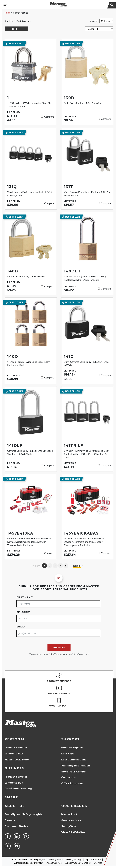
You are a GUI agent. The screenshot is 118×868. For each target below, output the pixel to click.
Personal (15, 739)
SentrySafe (69, 826)
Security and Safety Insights (23, 814)
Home (8, 13)
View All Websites (73, 832)
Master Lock (69, 814)
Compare (49, 117)
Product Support (72, 748)
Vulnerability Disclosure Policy (29, 863)
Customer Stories (16, 826)
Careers (10, 820)
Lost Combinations (74, 760)
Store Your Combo (73, 772)
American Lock (71, 820)
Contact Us (69, 777)
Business (14, 768)
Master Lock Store (17, 760)
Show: (94, 21)
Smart (11, 797)
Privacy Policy (56, 859)
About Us (15, 806)
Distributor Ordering (18, 789)
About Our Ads (54, 863)
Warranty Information (76, 766)
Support (71, 739)
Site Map (98, 863)
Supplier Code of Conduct (78, 863)
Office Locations (72, 783)
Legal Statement (93, 859)
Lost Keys (68, 754)
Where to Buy (14, 754)
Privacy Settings (74, 859)
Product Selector (16, 748)
